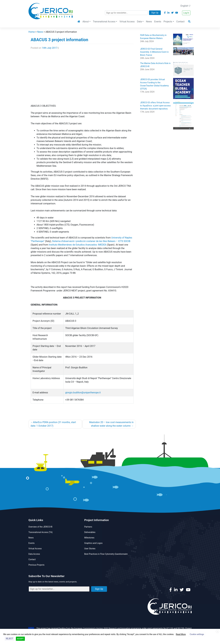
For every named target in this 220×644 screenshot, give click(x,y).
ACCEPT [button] (20, 639)
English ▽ (186, 6)
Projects (168, 22)
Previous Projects (37, 565)
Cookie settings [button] (197, 634)
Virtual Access (127, 22)
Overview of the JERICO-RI (40, 527)
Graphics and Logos (93, 543)
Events (158, 22)
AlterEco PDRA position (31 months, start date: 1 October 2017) (53, 424)
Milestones (89, 538)
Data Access (34, 554)
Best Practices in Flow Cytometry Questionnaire (106, 554)
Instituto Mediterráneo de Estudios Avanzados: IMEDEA (78, 245)
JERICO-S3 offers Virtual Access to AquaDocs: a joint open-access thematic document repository (155, 106)
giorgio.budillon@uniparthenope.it (83, 393)
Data (139, 22)
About (86, 22)
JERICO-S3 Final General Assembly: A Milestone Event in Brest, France (154, 52)
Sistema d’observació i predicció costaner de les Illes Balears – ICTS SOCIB (91, 241)
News (149, 22)
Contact (180, 22)
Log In (186, 13)
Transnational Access (104, 22)
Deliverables (90, 532)
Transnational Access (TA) (41, 532)
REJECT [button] (10, 639)
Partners (88, 527)
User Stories (90, 549)
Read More (181, 634)
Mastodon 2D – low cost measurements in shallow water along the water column (111, 424)
